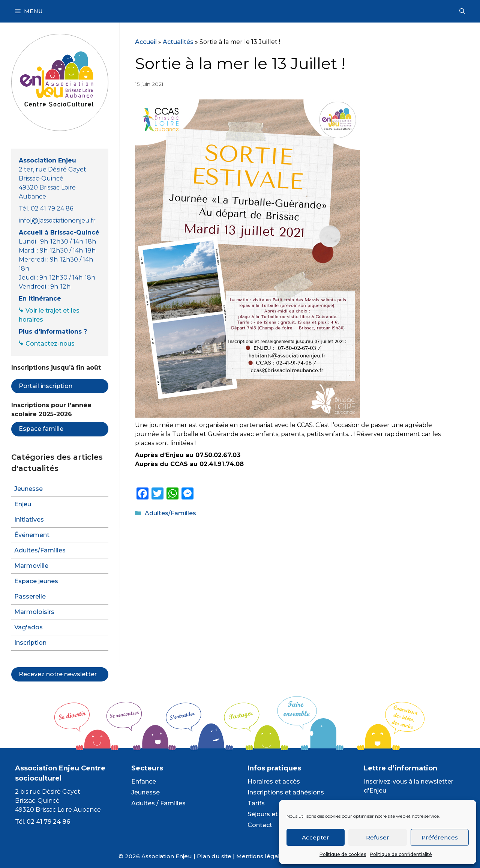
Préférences (440, 837)
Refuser (378, 837)
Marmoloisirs (34, 612)
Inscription (30, 643)
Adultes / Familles (158, 803)
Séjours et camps (274, 814)
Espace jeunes (36, 581)
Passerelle (30, 596)
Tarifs (256, 803)
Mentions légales (261, 856)
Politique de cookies (343, 854)
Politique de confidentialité (401, 854)
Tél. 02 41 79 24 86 (43, 822)
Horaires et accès (274, 782)
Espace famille (41, 429)
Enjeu (23, 504)
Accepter (316, 837)
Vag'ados (28, 627)
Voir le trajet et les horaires (49, 315)
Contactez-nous (50, 344)
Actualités (178, 42)
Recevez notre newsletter (58, 674)
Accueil (146, 42)
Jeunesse (28, 489)
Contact (260, 825)
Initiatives (29, 520)
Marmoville (31, 566)
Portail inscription (46, 386)
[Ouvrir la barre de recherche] (462, 11)
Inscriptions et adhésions (286, 792)
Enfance (144, 782)
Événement (32, 535)
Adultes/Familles (170, 513)
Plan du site (214, 856)
